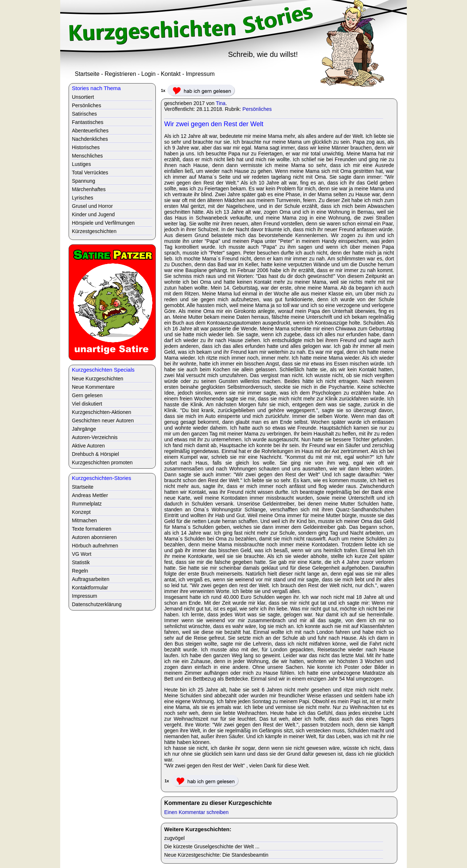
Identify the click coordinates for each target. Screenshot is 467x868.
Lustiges (81, 164)
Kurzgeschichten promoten (102, 462)
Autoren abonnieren (94, 537)
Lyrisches (83, 198)
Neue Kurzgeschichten (98, 379)
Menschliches (87, 156)
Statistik (81, 562)
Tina (221, 103)
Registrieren (120, 74)
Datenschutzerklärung (97, 604)
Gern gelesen (87, 395)
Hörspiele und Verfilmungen (103, 223)
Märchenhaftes (89, 189)
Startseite (87, 74)
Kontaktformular (90, 588)
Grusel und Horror (92, 206)
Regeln (80, 571)
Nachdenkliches (90, 139)
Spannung (84, 181)
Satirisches (84, 114)
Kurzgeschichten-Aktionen (102, 412)
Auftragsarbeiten (91, 579)
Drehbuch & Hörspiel (95, 454)
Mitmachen (84, 520)
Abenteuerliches (90, 131)
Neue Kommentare (93, 387)
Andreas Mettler (90, 495)
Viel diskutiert (87, 404)
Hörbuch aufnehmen (95, 546)
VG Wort (82, 554)
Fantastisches (88, 122)
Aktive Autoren (88, 446)
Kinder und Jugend (93, 214)
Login (148, 74)
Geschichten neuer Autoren (103, 421)
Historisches (86, 147)
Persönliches (257, 109)
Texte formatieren (92, 529)
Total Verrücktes (90, 173)
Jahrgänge (84, 429)
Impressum (200, 74)
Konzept (81, 512)
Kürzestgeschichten (94, 231)
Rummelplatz (87, 504)
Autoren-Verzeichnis (95, 437)
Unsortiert (83, 97)
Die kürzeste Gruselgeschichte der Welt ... (212, 846)
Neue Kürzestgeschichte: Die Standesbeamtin (216, 855)
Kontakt (171, 74)
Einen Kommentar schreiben (196, 812)
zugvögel (174, 838)
